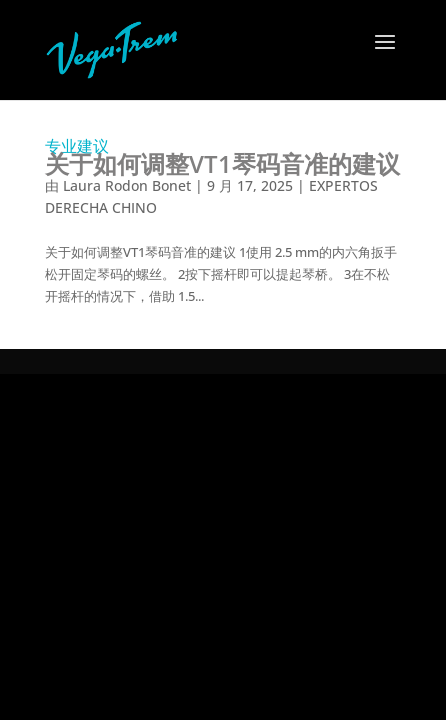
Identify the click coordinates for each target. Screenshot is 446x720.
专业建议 (222, 156)
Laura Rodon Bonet (127, 185)
